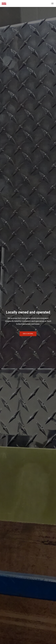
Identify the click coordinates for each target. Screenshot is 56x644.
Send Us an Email (28, 334)
